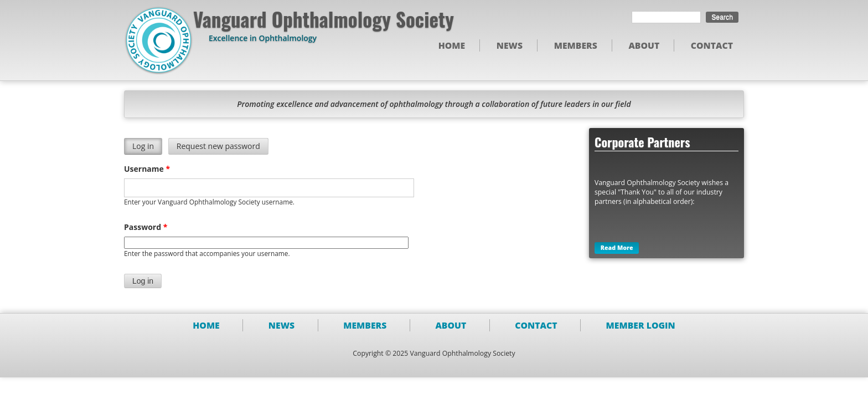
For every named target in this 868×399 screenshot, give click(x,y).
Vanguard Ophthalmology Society (324, 19)
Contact (712, 45)
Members (576, 45)
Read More (617, 248)
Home (452, 45)
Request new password (218, 147)
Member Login (641, 325)
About (644, 45)
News (510, 45)
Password (146, 227)
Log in (147, 147)
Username (147, 169)
